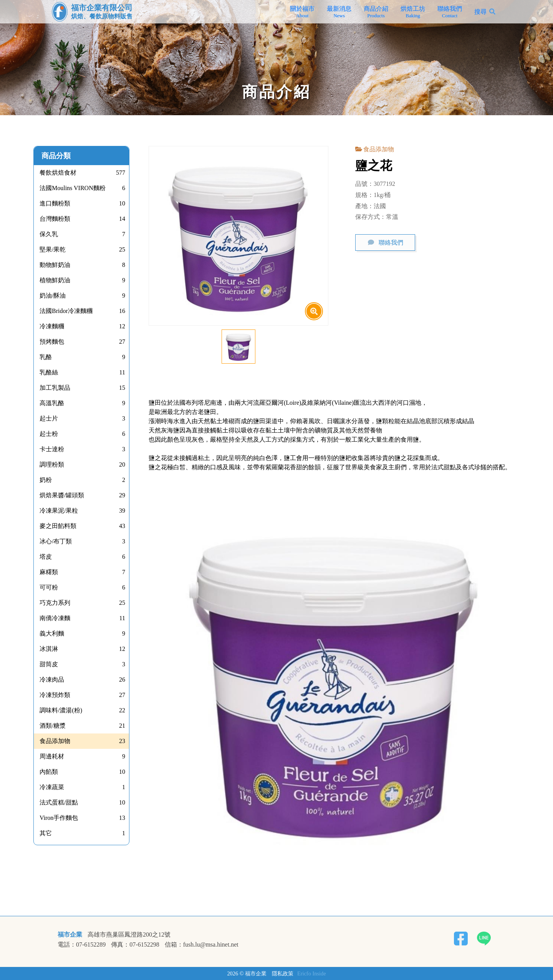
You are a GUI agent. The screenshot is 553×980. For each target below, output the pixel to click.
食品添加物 (379, 149)
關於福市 (302, 12)
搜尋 (480, 12)
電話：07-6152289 (82, 945)
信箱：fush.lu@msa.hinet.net (202, 945)
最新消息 (339, 12)
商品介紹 (376, 12)
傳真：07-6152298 (135, 945)
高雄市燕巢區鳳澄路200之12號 (129, 935)
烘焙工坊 (413, 12)
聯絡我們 (450, 12)
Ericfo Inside (312, 973)
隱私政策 (283, 973)
